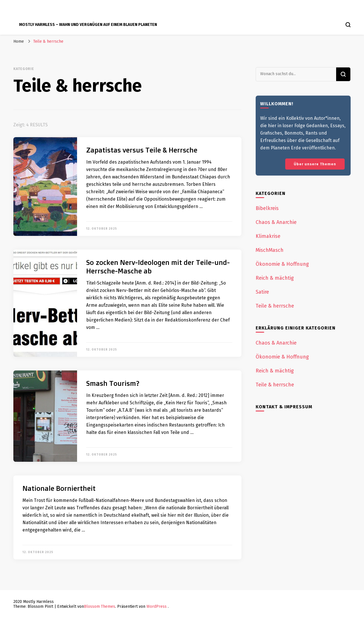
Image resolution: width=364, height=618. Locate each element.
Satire (262, 292)
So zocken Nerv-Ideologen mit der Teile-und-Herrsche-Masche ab (158, 267)
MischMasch (270, 250)
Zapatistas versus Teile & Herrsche (142, 150)
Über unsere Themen (315, 164)
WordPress (157, 606)
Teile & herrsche (275, 306)
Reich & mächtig (275, 278)
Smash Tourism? (113, 383)
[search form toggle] (348, 25)
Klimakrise (268, 236)
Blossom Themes (100, 606)
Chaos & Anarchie (276, 222)
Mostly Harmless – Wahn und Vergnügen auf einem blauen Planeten (88, 25)
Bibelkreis (267, 208)
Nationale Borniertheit (59, 488)
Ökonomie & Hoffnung (282, 264)
